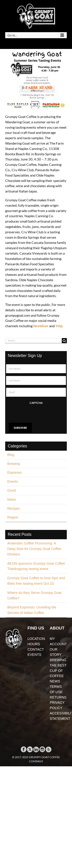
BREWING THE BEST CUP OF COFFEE (58, 668)
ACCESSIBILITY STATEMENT (58, 716)
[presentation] (32, 412)
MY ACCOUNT (58, 641)
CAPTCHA (36, 403)
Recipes (13, 508)
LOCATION (36, 639)
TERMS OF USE (56, 689)
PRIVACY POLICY (57, 705)
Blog (11, 455)
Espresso (14, 472)
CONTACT (36, 649)
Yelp (59, 326)
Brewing (13, 464)
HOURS (34, 644)
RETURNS (58, 697)
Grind (12, 490)
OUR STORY (56, 652)
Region (13, 517)
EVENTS (34, 655)
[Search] (64, 341)
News (12, 499)
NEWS (55, 681)
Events (13, 481)
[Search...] (33, 341)
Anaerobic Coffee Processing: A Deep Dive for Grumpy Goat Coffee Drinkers (34, 549)
